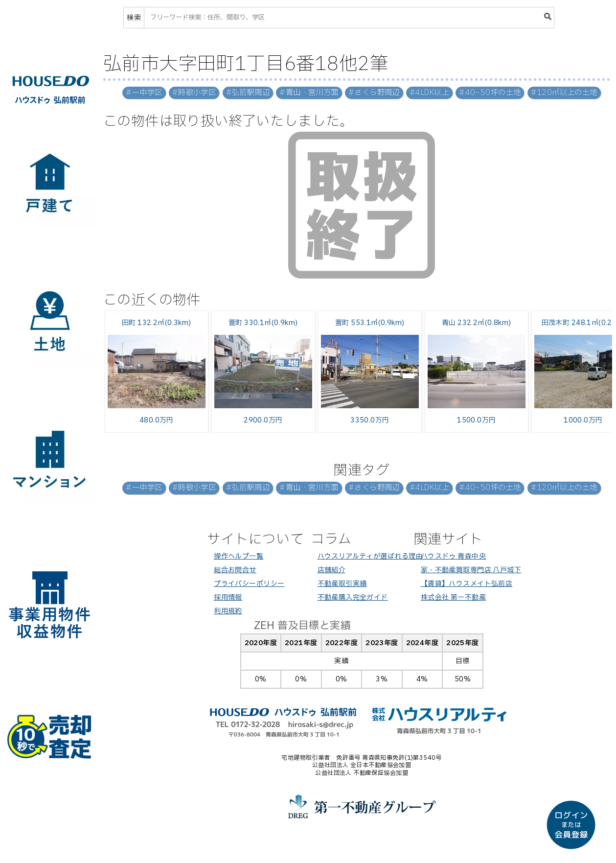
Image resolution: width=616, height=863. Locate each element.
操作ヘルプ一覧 (239, 556)
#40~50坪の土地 (490, 93)
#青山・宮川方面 (309, 93)
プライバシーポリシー (249, 584)
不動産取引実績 (342, 584)
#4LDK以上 (429, 93)
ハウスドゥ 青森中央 (453, 556)
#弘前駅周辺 (248, 93)
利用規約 (228, 611)
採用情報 (228, 597)
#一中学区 (144, 93)
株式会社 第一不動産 (453, 597)
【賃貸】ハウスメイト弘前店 (467, 584)
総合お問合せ (235, 570)
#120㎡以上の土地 (564, 93)
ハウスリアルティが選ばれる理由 (370, 556)
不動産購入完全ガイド (353, 597)
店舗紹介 (332, 570)
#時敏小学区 (194, 93)
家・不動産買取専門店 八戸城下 (471, 570)
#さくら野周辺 (374, 93)
